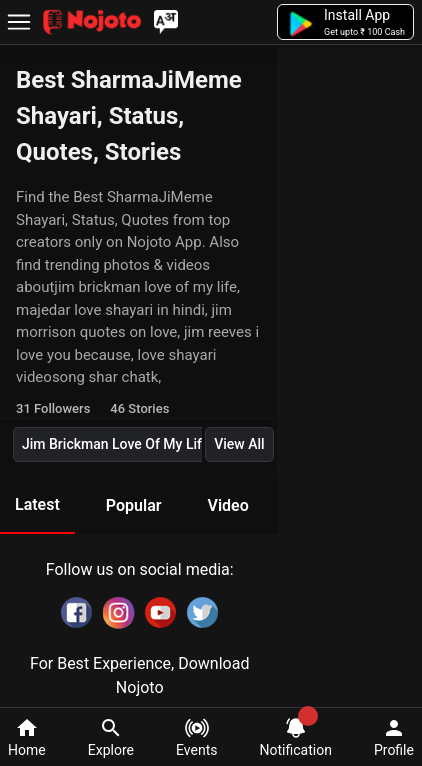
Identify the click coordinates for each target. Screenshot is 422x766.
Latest (37, 504)
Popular (134, 505)
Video (227, 505)
